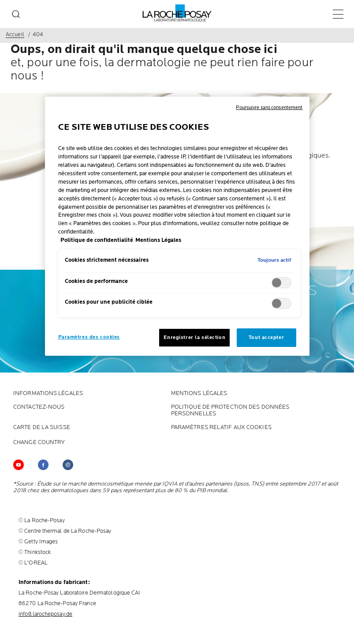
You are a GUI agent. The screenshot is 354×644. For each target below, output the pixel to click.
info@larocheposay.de (45, 614)
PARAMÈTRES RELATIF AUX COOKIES (221, 427)
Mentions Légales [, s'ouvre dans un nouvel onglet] (158, 240)
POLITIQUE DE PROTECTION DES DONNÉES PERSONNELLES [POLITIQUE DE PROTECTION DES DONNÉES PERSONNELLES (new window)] (230, 411)
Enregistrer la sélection (194, 337)
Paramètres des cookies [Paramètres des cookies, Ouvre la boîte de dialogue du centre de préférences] (89, 337)
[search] (16, 14)
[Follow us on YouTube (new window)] (19, 465)
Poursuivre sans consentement (269, 107)
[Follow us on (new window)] (43, 465)
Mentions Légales (199, 394)
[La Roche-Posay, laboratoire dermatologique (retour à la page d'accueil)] (177, 13)
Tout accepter (266, 337)
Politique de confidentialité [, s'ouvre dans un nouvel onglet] (97, 240)
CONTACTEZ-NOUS (39, 407)
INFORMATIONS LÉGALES (48, 394)
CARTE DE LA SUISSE (42, 427)
